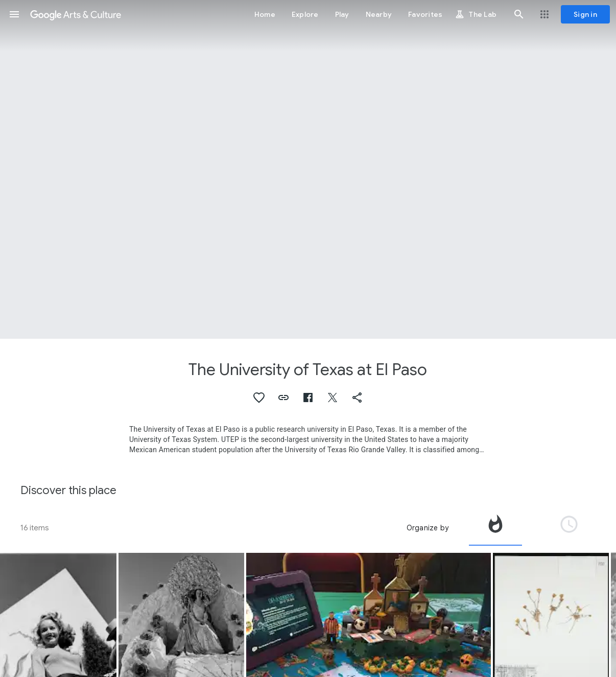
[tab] (495, 528)
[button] (14, 14)
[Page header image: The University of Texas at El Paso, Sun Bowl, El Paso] (308, 169)
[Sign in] (585, 14)
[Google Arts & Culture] (76, 14)
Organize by (428, 528)
